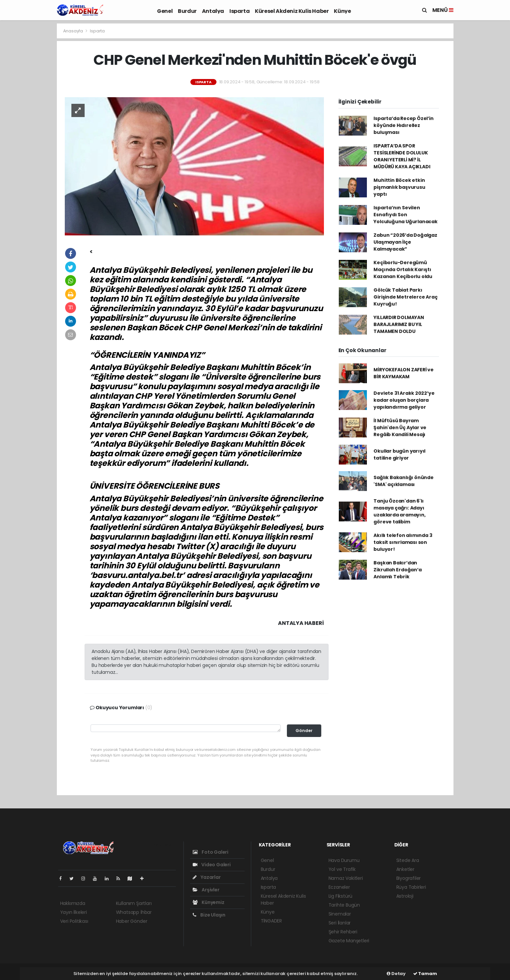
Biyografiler (409, 878)
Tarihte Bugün (344, 905)
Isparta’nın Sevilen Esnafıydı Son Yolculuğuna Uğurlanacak (406, 215)
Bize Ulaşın (209, 915)
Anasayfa (74, 31)
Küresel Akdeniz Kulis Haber (292, 11)
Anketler (405, 869)
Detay (396, 974)
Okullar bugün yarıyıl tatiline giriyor (399, 454)
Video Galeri (212, 865)
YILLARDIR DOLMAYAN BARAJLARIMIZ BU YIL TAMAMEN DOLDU (399, 324)
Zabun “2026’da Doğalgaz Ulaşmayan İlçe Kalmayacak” (405, 242)
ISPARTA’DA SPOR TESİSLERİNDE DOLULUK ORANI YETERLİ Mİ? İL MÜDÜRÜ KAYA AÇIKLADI (402, 156)
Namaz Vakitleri (346, 878)
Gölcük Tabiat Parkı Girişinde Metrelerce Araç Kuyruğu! (405, 297)
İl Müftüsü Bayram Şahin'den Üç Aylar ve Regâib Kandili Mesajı (400, 428)
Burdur (187, 11)
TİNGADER (271, 921)
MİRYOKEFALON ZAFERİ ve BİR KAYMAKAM (404, 373)
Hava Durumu (344, 860)
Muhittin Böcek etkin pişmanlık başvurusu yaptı (399, 187)
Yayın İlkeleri (74, 912)
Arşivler (206, 890)
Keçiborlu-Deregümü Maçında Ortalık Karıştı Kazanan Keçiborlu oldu (403, 269)
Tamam (425, 974)
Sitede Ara (408, 860)
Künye (342, 11)
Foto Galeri (211, 852)
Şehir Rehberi (343, 932)
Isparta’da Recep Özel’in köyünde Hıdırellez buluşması (403, 125)
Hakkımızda (73, 903)
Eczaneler (339, 887)
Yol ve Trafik (342, 869)
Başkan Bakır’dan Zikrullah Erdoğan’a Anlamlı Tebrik (397, 570)
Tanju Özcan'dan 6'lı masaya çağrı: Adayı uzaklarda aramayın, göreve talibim (399, 511)
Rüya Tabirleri (411, 887)
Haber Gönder (132, 921)
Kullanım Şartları (134, 903)
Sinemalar (340, 914)
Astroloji (405, 896)
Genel (165, 11)
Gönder (304, 731)
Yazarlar (207, 877)
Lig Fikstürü (341, 896)
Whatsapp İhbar (134, 912)
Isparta (239, 11)
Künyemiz (209, 902)
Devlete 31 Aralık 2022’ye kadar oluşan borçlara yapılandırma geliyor (404, 400)
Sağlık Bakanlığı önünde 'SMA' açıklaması (404, 481)
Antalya (213, 11)
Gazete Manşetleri (349, 941)
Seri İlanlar (340, 923)
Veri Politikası (74, 921)
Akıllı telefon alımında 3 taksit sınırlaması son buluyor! (403, 542)
